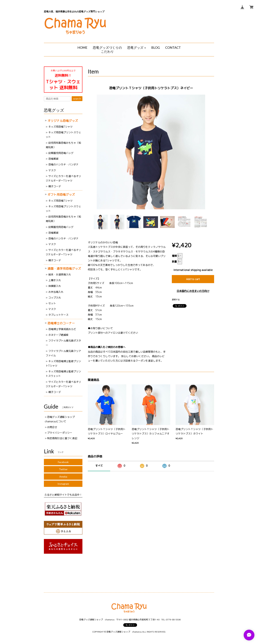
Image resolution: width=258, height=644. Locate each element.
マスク (52, 170)
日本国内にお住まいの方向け (193, 291)
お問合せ (52, 427)
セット (52, 303)
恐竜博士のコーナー (61, 323)
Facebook (63, 462)
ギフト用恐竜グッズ (61, 195)
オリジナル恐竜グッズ (63, 121)
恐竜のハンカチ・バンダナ (63, 164)
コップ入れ (55, 298)
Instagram (63, 484)
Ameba (63, 477)
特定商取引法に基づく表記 (62, 438)
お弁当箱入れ (56, 292)
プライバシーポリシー (60, 433)
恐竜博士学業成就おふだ (62, 329)
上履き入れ (55, 280)
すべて (99, 466)
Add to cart (193, 279)
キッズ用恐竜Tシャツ (60, 127)
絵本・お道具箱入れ (60, 274)
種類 (174, 256)
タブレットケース (58, 315)
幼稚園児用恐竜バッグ (61, 153)
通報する (176, 300)
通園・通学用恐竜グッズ (64, 269)
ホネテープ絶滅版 (58, 335)
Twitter (63, 469)
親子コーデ (55, 186)
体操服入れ (55, 286)
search (77, 99)
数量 (174, 262)
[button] (137, 48)
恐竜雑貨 (53, 159)
